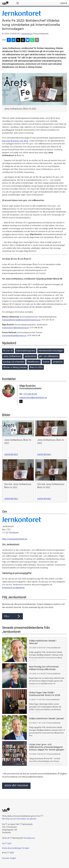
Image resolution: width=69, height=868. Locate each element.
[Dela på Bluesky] (28, 40)
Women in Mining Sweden (15, 367)
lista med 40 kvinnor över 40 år (15, 141)
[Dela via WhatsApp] (32, 40)
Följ (12, 616)
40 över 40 (8, 351)
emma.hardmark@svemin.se (14, 336)
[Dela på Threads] (23, 40)
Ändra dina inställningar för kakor (16, 848)
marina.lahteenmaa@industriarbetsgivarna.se (21, 320)
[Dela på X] (18, 40)
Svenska (6, 858)
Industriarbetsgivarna (26, 351)
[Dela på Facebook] (9, 40)
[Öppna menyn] (18, 3)
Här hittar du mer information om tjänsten (19, 819)
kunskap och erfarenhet (14, 362)
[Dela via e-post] (37, 40)
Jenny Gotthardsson (12, 356)
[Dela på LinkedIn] (14, 40)
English (13, 858)
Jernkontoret (27, 34)
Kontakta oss (29, 838)
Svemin (46, 362)
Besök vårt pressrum (16, 786)
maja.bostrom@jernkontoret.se (15, 328)
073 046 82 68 (30, 394)
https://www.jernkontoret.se (15, 539)
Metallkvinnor (34, 362)
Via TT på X (7, 844)
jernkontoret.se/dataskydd (13, 588)
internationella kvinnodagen (51, 351)
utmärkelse (58, 362)
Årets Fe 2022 (36, 367)
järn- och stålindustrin (49, 356)
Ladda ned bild (11, 454)
